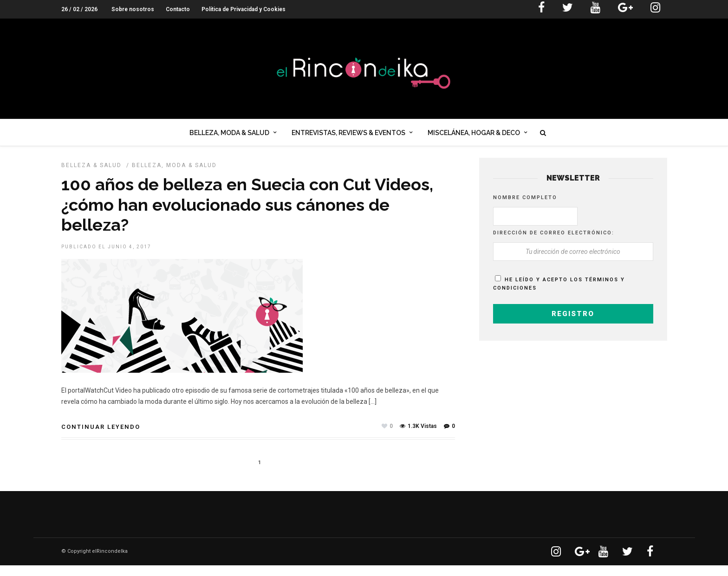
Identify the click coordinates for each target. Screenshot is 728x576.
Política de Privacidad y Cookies (244, 9)
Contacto (178, 9)
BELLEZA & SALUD (91, 176)
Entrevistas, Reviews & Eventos (348, 136)
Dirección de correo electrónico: (554, 243)
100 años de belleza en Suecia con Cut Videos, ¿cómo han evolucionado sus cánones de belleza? (247, 215)
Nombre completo (525, 208)
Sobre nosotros (133, 9)
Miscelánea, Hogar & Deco (474, 136)
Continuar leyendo (101, 437)
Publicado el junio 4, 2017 (106, 257)
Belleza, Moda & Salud (229, 136)
